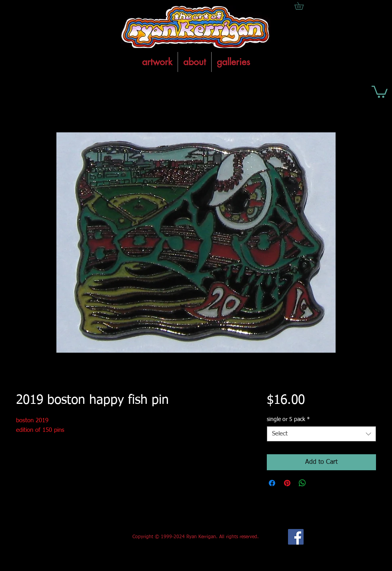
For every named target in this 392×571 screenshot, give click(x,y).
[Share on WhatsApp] (302, 483)
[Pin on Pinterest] (287, 483)
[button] (380, 91)
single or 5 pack (288, 419)
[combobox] (321, 434)
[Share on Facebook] (272, 483)
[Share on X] (318, 483)
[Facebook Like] (75, 537)
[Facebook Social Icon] (296, 537)
